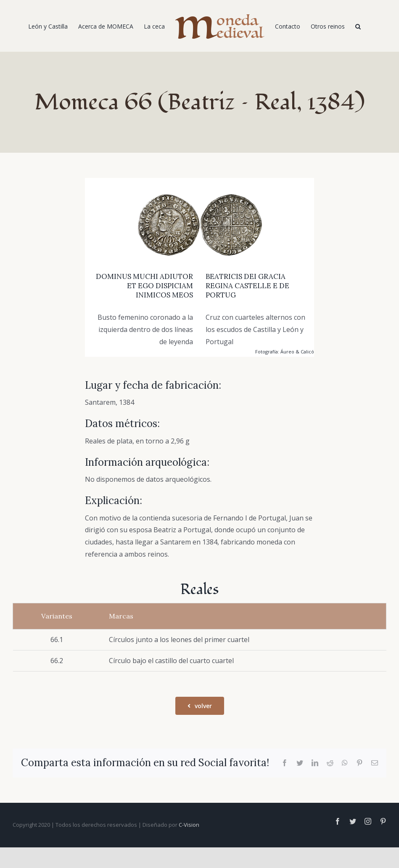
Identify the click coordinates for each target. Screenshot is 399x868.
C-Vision (189, 825)
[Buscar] (358, 26)
